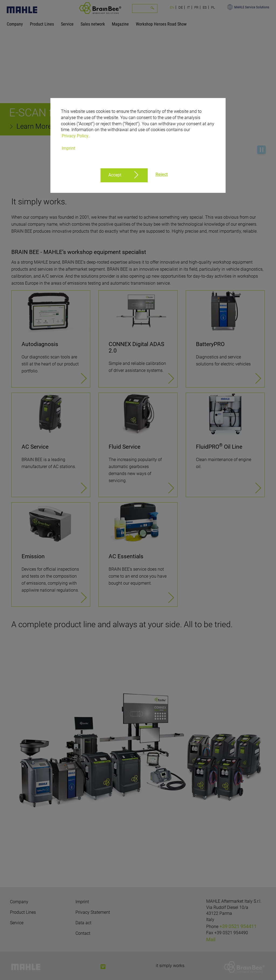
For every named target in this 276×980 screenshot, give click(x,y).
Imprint (68, 148)
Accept (115, 175)
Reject (162, 174)
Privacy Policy (75, 136)
